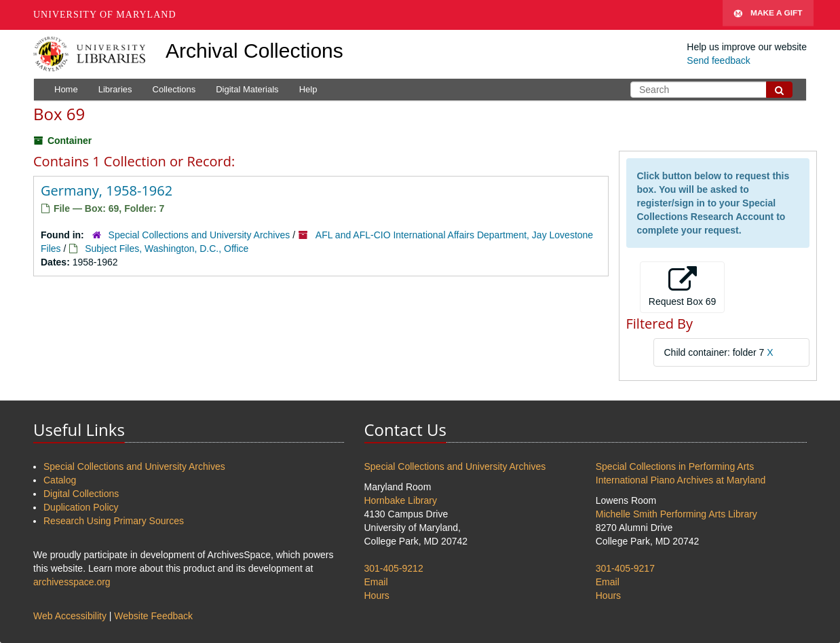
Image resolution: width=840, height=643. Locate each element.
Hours (377, 595)
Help (308, 89)
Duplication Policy (81, 507)
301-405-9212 (394, 568)
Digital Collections (81, 494)
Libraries (115, 89)
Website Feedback (153, 616)
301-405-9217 (625, 568)
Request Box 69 (683, 287)
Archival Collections (254, 51)
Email (376, 582)
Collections (174, 89)
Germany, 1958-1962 (107, 190)
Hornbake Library (401, 500)
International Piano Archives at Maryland (681, 480)
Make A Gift (768, 15)
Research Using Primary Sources (114, 521)
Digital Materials (247, 89)
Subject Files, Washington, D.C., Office (167, 249)
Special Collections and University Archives (199, 235)
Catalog (60, 480)
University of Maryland (105, 15)
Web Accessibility (70, 616)
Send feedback (718, 60)
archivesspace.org (72, 582)
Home (66, 89)
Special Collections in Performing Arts (675, 466)
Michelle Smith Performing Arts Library (676, 514)
